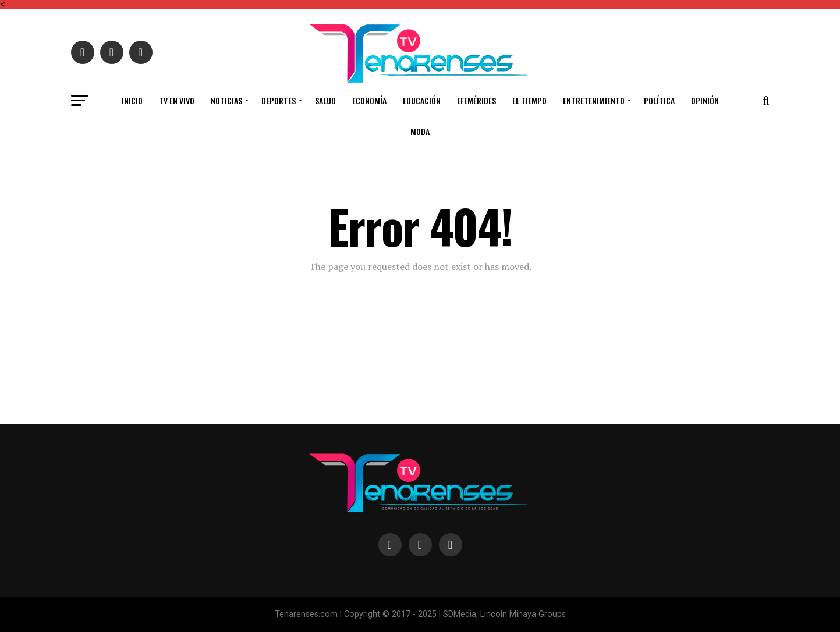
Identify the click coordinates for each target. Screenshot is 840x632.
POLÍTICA (659, 100)
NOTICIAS (226, 100)
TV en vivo (177, 100)
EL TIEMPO (529, 100)
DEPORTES (279, 100)
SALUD (325, 100)
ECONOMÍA (369, 100)
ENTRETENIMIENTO (594, 100)
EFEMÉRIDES (476, 100)
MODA (420, 131)
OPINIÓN (705, 100)
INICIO (132, 100)
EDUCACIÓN (422, 100)
